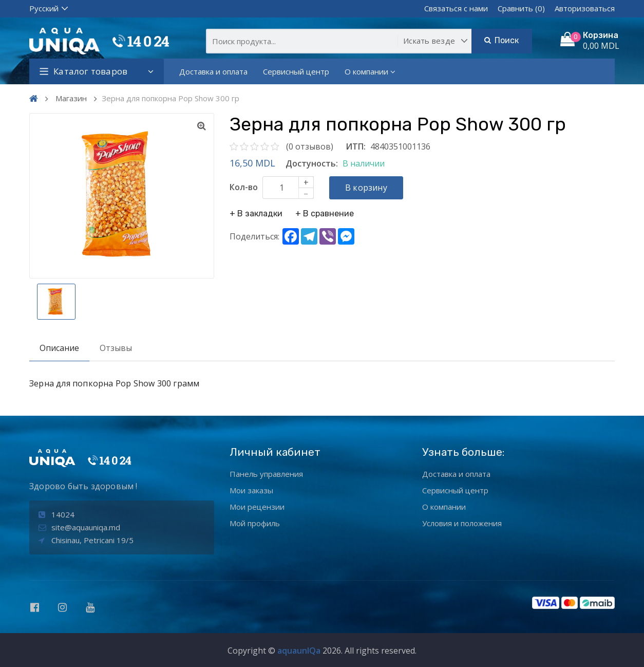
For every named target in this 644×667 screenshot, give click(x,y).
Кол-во (244, 187)
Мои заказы (251, 490)
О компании (370, 71)
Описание (59, 348)
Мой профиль (255, 523)
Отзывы (116, 348)
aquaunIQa (299, 651)
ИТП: (356, 146)
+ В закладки (256, 214)
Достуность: (312, 163)
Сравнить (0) (521, 8)
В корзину (366, 188)
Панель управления (266, 474)
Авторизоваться (585, 8)
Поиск (501, 40)
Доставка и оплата (213, 71)
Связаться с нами (456, 8)
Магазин (71, 98)
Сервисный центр (296, 71)
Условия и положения (462, 523)
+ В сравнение (325, 214)
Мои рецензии (257, 507)
